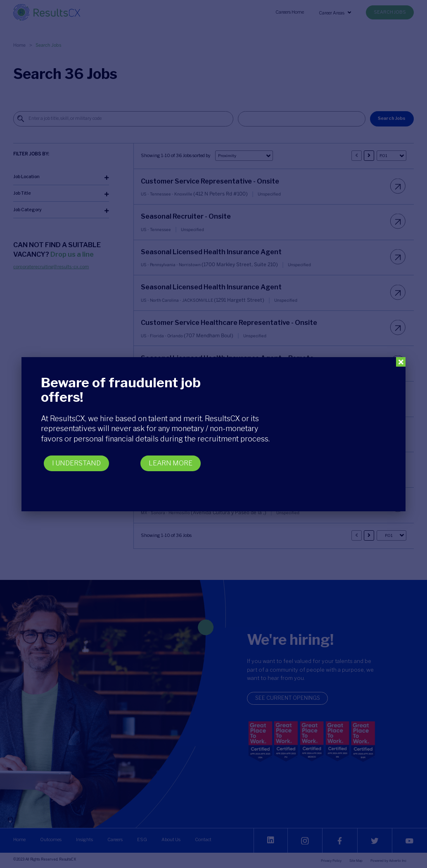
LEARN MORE (171, 463)
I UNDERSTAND (76, 463)
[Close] (401, 362)
